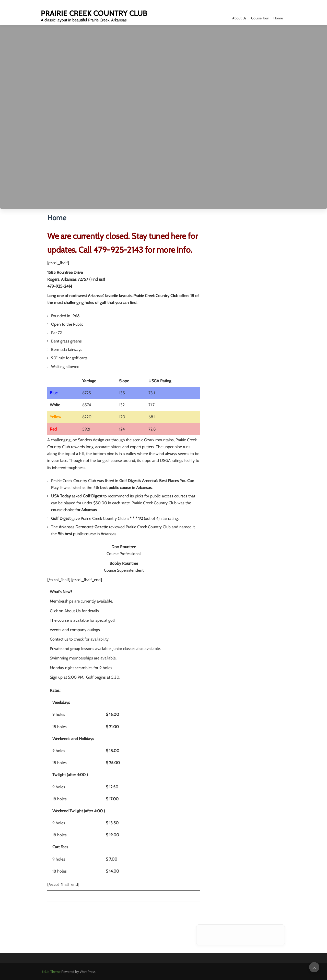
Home (278, 18)
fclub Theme (52, 972)
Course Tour (260, 18)
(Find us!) (97, 279)
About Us (239, 18)
